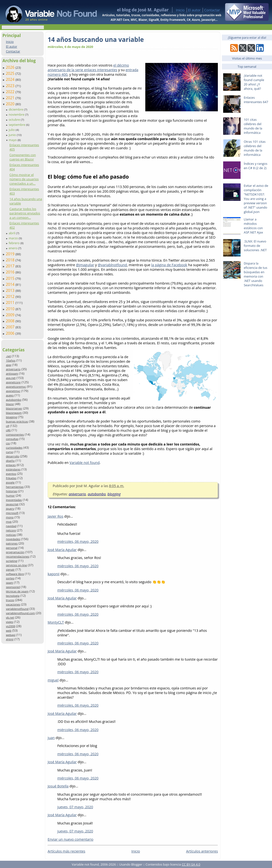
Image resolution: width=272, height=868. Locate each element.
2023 (11, 86)
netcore (11, 530)
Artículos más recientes (66, 851)
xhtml (10, 639)
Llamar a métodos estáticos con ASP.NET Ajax (253, 226)
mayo (13, 140)
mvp (9, 522)
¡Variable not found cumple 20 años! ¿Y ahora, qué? (254, 82)
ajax (8, 365)
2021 (11, 98)
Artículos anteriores (202, 851)
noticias (11, 535)
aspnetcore (13, 382)
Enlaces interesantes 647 (256, 100)
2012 (11, 296)
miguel (53, 680)
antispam (12, 374)
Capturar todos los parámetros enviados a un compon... (25, 213)
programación (15, 552)
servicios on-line (16, 565)
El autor (194, 10)
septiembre (17, 125)
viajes (9, 622)
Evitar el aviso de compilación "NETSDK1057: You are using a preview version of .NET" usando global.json (256, 199)
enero (13, 248)
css (8, 443)
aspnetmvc (13, 391)
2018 (11, 260)
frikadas (11, 478)
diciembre (16, 109)
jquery (10, 509)
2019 (11, 254)
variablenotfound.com (20, 613)
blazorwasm (14, 413)
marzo (14, 238)
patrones (12, 543)
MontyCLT (56, 622)
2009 (11, 315)
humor (10, 495)
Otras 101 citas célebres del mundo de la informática (255, 148)
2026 (11, 67)
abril (12, 233)
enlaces (11, 465)
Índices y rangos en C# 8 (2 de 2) (255, 166)
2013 (11, 290)
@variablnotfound (112, 265)
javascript (12, 504)
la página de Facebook (169, 265)
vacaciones (13, 604)
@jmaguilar (85, 265)
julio (12, 130)
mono (10, 517)
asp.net (11, 378)
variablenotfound (17, 609)
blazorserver (14, 408)
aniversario (13, 369)
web (9, 630)
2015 (11, 278)
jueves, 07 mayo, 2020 (75, 807)
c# (7, 426)
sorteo (10, 578)
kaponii (54, 574)
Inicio (180, 10)
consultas (12, 439)
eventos (11, 474)
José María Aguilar (62, 550)
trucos (10, 600)
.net (8, 356)
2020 (11, 104)
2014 (11, 284)
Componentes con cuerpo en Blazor (23, 157)
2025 (11, 73)
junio (13, 135)
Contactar (212, 10)
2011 (11, 302)
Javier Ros (55, 516)
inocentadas (14, 500)
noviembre (17, 114)
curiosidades (14, 448)
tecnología (13, 596)
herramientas (15, 487)
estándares (13, 469)
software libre (15, 574)
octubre (15, 120)
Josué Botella (58, 786)
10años (11, 360)
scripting (11, 561)
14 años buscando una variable (96, 39)
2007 (11, 327)
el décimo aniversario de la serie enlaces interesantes (88, 68)
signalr (10, 570)
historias (11, 491)
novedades (13, 539)
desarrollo (12, 456)
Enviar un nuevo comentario (70, 839)
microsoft (12, 513)
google (10, 482)
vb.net (10, 617)
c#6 (8, 430)
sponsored (13, 587)
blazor (10, 404)
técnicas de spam (17, 591)
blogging (11, 417)
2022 (11, 92)
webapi (11, 635)
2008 (11, 321)
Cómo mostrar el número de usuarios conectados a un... (24, 179)
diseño (10, 461)
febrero (15, 243)
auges (10, 395)
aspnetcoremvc (16, 387)
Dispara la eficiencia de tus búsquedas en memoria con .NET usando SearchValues (255, 274)
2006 (11, 333)
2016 (11, 272)
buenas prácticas (17, 421)
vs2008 (10, 626)
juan (51, 738)
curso (9, 452)
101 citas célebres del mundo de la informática (253, 126)
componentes (15, 434)
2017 (11, 266)
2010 (11, 309)
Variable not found (85, 463)
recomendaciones (18, 556)
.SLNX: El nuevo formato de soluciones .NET (255, 246)
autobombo (14, 400)
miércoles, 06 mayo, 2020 (78, 541)
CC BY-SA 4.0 (191, 864)
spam (9, 583)
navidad (11, 526)
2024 (11, 79)
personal (12, 548)
